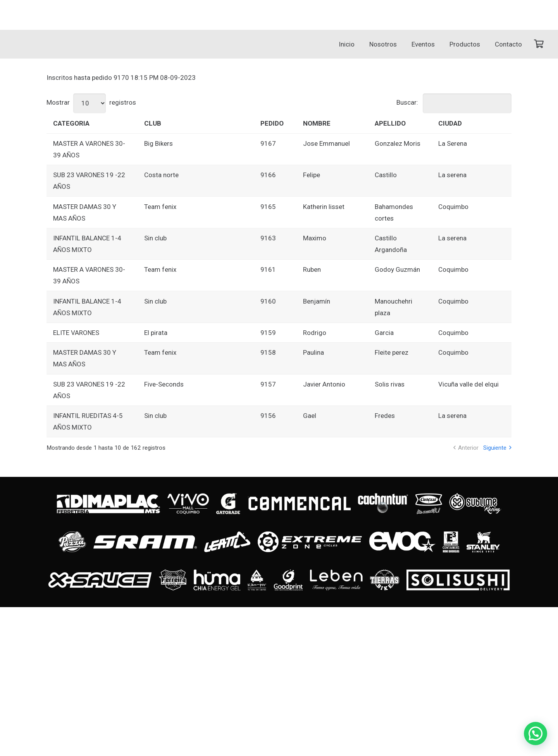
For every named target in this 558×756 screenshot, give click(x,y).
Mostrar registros (91, 102)
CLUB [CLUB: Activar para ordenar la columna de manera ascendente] (153, 123)
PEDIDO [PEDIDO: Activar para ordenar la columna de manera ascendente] (272, 123)
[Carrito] (539, 44)
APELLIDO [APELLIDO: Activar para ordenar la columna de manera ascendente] (390, 123)
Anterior (468, 448)
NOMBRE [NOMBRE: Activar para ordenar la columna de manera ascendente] (317, 123)
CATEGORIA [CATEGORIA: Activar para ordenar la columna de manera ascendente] (71, 123)
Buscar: (454, 102)
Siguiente (495, 448)
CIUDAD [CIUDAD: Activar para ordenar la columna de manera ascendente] (450, 123)
